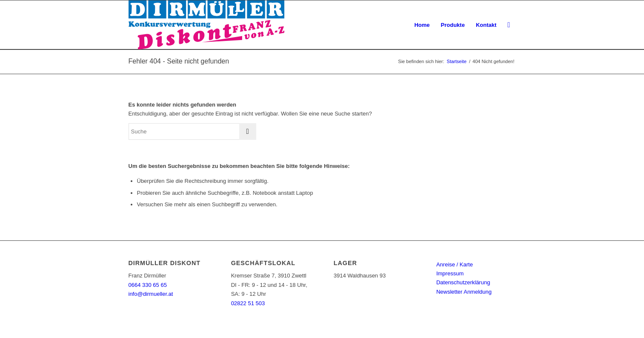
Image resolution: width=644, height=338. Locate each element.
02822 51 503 (248, 303)
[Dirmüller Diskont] (207, 25)
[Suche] (509, 25)
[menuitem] (422, 25)
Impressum (450, 273)
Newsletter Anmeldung (464, 292)
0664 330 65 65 (148, 285)
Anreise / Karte (455, 264)
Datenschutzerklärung (463, 282)
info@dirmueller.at (151, 294)
